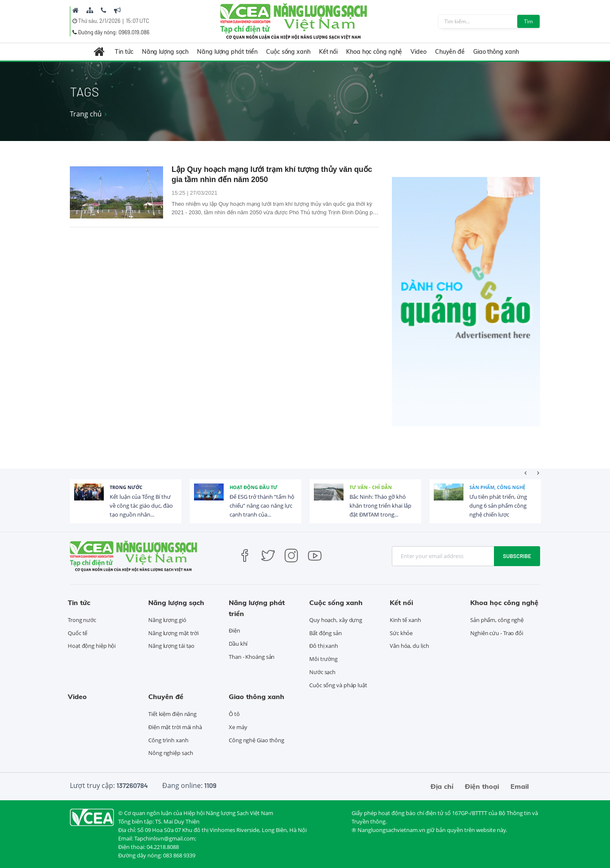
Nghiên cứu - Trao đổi (497, 633)
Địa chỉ (442, 786)
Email (520, 786)
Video (419, 52)
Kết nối (328, 52)
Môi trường (323, 659)
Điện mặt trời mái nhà (175, 727)
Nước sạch (322, 672)
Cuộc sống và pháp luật (338, 685)
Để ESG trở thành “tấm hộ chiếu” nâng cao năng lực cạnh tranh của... (262, 506)
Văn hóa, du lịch (409, 646)
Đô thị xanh (324, 646)
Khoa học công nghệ (374, 52)
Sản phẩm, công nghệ (497, 487)
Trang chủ (86, 114)
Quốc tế (78, 633)
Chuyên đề (450, 52)
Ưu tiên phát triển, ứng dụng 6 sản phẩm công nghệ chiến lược (498, 506)
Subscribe (517, 556)
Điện (234, 630)
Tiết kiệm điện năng (172, 714)
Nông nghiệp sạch (171, 753)
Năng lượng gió (167, 620)
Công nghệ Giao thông (256, 740)
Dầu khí (238, 644)
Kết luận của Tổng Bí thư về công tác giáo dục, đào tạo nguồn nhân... (141, 506)
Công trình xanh (168, 740)
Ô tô (234, 714)
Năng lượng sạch (165, 52)
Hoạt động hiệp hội (92, 646)
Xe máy (238, 727)
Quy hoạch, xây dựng (336, 620)
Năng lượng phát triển (227, 52)
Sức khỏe (401, 633)
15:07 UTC (137, 21)
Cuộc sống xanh (288, 52)
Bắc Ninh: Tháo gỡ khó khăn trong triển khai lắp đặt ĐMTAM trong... (380, 506)
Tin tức (124, 52)
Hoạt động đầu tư (254, 487)
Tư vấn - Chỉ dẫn (371, 487)
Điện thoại (482, 786)
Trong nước (126, 487)
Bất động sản (326, 633)
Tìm (528, 21)
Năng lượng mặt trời (173, 633)
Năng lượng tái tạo (171, 646)
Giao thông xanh (496, 52)
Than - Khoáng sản (252, 657)
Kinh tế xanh (405, 620)
